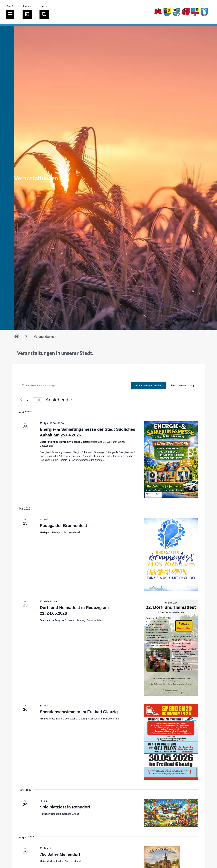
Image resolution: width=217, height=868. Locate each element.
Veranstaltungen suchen (149, 386)
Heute (38, 400)
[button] (44, 14)
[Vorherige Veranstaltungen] (21, 400)
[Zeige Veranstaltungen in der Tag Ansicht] (192, 386)
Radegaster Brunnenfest (63, 526)
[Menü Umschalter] (10, 14)
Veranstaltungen (45, 336)
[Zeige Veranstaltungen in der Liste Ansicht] (172, 386)
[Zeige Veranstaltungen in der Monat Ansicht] (183, 386)
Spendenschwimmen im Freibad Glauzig (79, 712)
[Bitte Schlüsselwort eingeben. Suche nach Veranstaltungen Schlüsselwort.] (75, 386)
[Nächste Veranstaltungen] (28, 400)
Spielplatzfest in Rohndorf (65, 807)
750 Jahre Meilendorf (60, 854)
